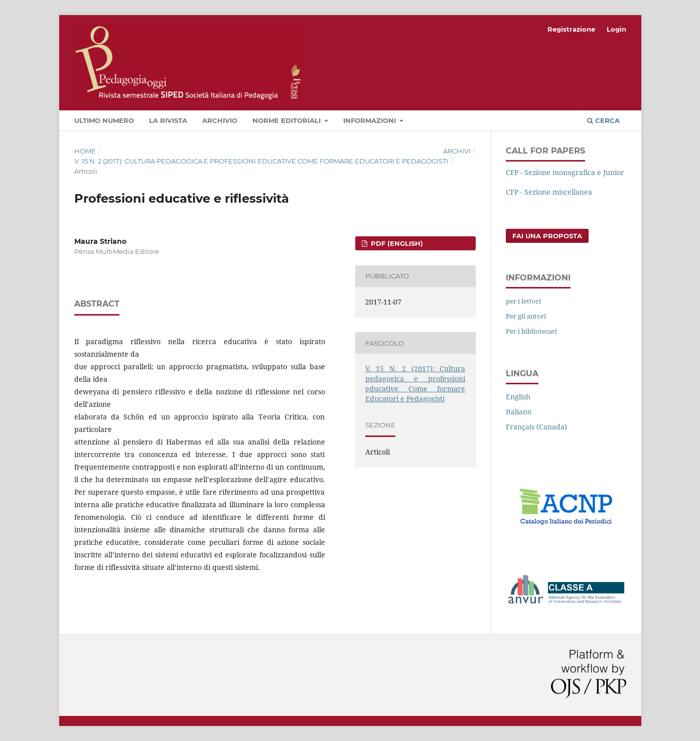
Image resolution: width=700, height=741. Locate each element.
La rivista (168, 120)
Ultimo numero (104, 120)
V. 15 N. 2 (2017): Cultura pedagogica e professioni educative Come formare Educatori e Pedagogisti (261, 161)
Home (85, 151)
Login (616, 29)
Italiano (519, 412)
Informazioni (371, 120)
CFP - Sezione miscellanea (549, 192)
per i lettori (523, 301)
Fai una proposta (547, 236)
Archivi (457, 151)
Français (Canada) (536, 427)
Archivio (220, 120)
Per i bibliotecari (531, 331)
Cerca (603, 120)
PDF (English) (396, 243)
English (518, 397)
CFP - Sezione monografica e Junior (565, 172)
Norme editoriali (288, 120)
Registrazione (571, 29)
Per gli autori (526, 316)
